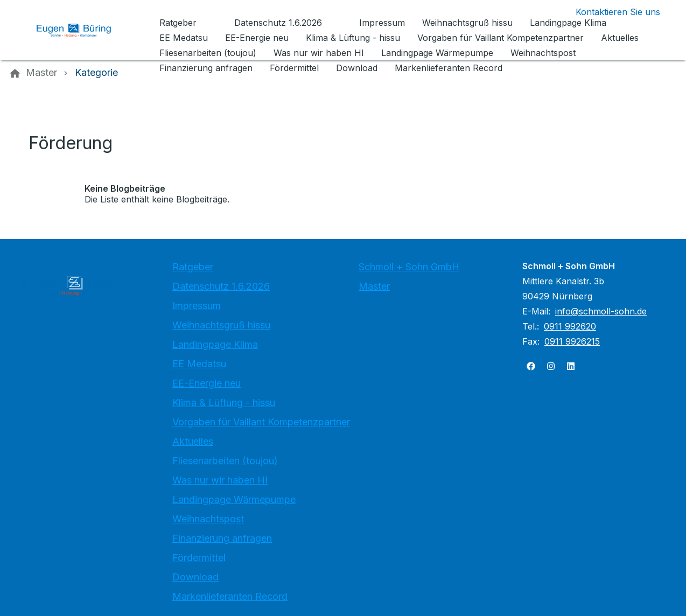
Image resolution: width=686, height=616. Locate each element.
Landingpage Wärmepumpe (234, 499)
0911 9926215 (572, 341)
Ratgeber (193, 267)
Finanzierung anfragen (222, 538)
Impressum (197, 306)
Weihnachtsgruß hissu (221, 325)
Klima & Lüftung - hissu (224, 402)
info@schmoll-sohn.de (601, 311)
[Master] (41, 73)
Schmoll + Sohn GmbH (409, 267)
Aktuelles (193, 441)
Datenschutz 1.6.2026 (221, 286)
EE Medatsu (199, 364)
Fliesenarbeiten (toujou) (225, 461)
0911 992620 (570, 326)
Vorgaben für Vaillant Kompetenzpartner (261, 422)
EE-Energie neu (206, 383)
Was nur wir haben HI (220, 480)
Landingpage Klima (215, 344)
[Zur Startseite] (82, 30)
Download (195, 577)
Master (374, 286)
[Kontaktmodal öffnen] (609, 12)
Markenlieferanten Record (230, 596)
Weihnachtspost (208, 519)
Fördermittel (199, 558)
